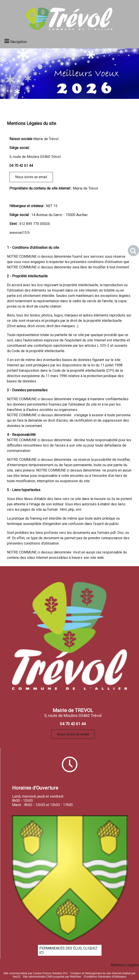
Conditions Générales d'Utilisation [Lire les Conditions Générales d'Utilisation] (105, 977)
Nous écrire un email (31, 177)
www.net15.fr (20, 233)
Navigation (19, 42)
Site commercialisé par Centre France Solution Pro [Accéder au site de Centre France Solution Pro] (35, 973)
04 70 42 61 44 (21, 166)
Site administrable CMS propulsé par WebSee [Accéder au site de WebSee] (52, 977)
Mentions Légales (125, 965)
